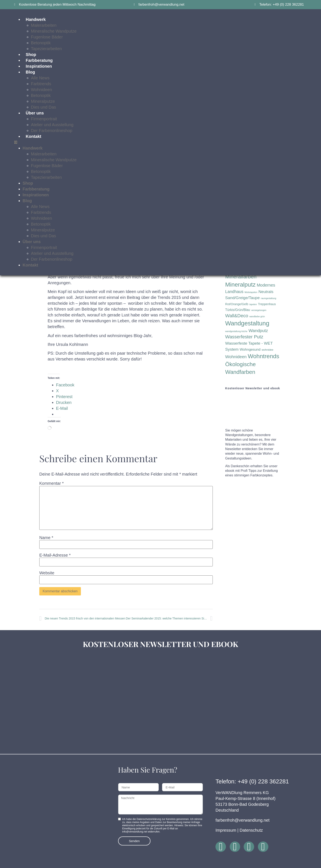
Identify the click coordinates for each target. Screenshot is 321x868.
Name (46, 538)
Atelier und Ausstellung (52, 125)
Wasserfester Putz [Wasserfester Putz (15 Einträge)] (244, 337)
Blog (30, 72)
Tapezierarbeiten (46, 49)
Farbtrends (41, 84)
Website (47, 573)
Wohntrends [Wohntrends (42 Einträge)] (264, 356)
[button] (160, 142)
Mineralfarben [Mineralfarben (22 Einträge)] (241, 277)
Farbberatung (39, 60)
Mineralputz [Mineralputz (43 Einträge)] (240, 285)
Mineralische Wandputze (54, 31)
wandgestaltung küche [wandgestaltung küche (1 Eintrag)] (236, 331)
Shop (31, 55)
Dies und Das (43, 107)
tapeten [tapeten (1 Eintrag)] (253, 304)
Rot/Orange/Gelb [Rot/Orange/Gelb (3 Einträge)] (237, 304)
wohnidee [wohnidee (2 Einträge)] (267, 350)
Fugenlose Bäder (47, 37)
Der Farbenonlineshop (52, 131)
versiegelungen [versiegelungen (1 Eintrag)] (259, 310)
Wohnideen (41, 90)
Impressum (226, 830)
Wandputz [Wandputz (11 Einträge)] (258, 331)
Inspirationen (39, 66)
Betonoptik (41, 43)
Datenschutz (251, 830)
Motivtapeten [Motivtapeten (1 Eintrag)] (251, 292)
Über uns (35, 113)
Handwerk (33, 148)
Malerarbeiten (44, 154)
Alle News (40, 78)
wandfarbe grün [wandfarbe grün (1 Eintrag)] (257, 316)
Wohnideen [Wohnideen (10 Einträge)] (236, 357)
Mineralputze (43, 101)
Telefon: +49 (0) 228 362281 (252, 781)
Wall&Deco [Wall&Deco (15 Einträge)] (237, 316)
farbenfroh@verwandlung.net (242, 820)
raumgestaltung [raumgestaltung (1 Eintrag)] (268, 298)
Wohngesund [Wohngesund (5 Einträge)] (250, 350)
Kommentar (52, 483)
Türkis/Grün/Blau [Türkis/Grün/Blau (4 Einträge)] (238, 310)
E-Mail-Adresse (55, 555)
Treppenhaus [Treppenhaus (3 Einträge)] (267, 304)
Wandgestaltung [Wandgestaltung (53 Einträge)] (247, 323)
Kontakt (33, 136)
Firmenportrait (44, 119)
